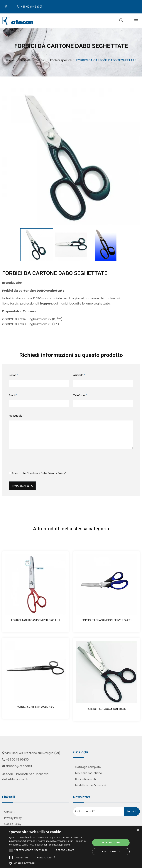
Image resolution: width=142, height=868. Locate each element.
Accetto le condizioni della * (38, 474)
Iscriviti (132, 812)
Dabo (18, 283)
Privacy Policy (56, 474)
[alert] (71, 847)
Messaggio (17, 416)
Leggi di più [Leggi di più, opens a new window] (64, 845)
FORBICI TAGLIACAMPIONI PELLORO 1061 (36, 620)
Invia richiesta (22, 486)
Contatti (10, 812)
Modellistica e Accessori (91, 786)
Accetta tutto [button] (111, 842)
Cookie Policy (13, 824)
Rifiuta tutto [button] (111, 852)
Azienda (79, 375)
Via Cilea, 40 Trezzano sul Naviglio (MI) (33, 753)
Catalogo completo (88, 767)
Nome (14, 375)
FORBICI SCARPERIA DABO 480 (35, 707)
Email (13, 396)
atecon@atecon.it (19, 766)
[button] (49, 863)
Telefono (80, 396)
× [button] (138, 830)
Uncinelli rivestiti (86, 780)
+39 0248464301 (30, 7)
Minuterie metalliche (89, 773)
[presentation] (37, 462)
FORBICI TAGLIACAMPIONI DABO (107, 709)
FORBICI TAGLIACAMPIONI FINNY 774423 (107, 620)
